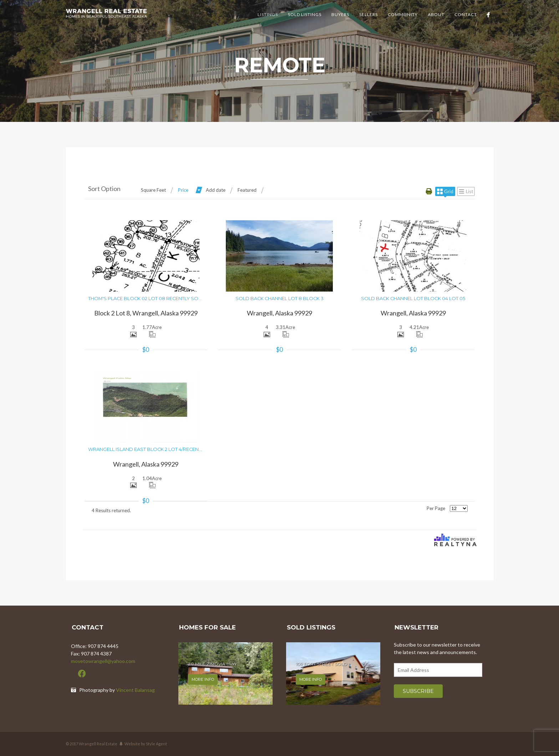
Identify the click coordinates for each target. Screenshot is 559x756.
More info (203, 679)
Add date (216, 190)
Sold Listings (305, 14)
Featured (247, 190)
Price (183, 190)
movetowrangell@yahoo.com (103, 661)
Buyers (340, 14)
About (436, 14)
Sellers (369, 14)
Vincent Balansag (135, 690)
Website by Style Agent (146, 744)
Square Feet (153, 190)
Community (403, 14)
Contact (466, 14)
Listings (268, 14)
